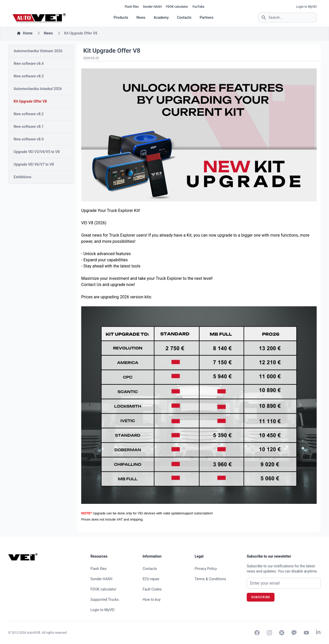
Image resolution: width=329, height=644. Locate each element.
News (141, 17)
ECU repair (151, 579)
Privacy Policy (206, 569)
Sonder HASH (152, 7)
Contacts (184, 17)
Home (25, 33)
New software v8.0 (29, 139)
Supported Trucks (105, 600)
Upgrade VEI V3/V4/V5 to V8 (37, 152)
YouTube (198, 7)
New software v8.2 (29, 114)
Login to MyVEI (306, 7)
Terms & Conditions (210, 579)
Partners (207, 17)
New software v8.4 (29, 64)
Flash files (132, 7)
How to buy (152, 600)
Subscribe (261, 597)
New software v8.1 (29, 127)
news (48, 33)
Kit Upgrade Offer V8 (30, 101)
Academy (161, 17)
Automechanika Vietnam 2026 (38, 51)
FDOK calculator (177, 7)
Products (121, 17)
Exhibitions (22, 177)
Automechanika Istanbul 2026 (38, 89)
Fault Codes (152, 589)
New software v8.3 (29, 76)
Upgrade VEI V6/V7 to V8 (34, 164)
